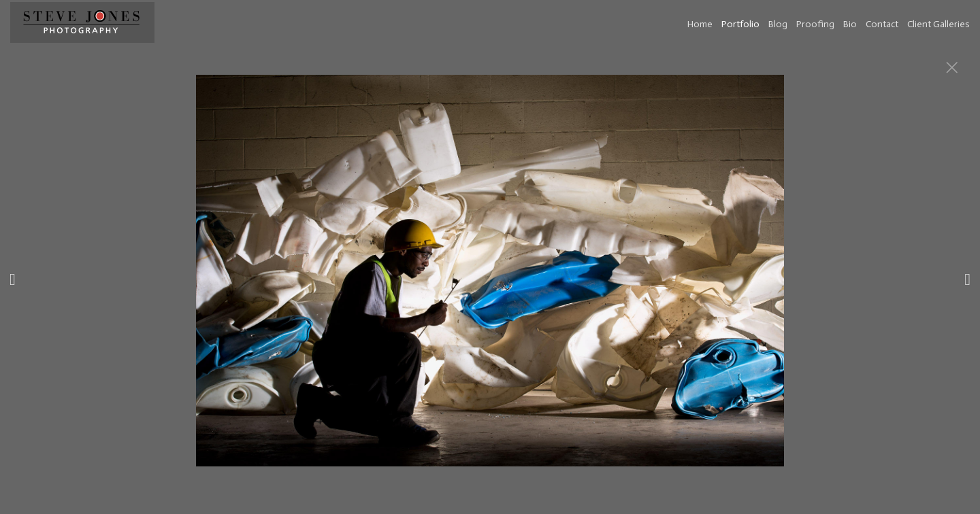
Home (700, 24)
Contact (882, 24)
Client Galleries (938, 24)
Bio (850, 24)
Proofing (815, 24)
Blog (778, 24)
